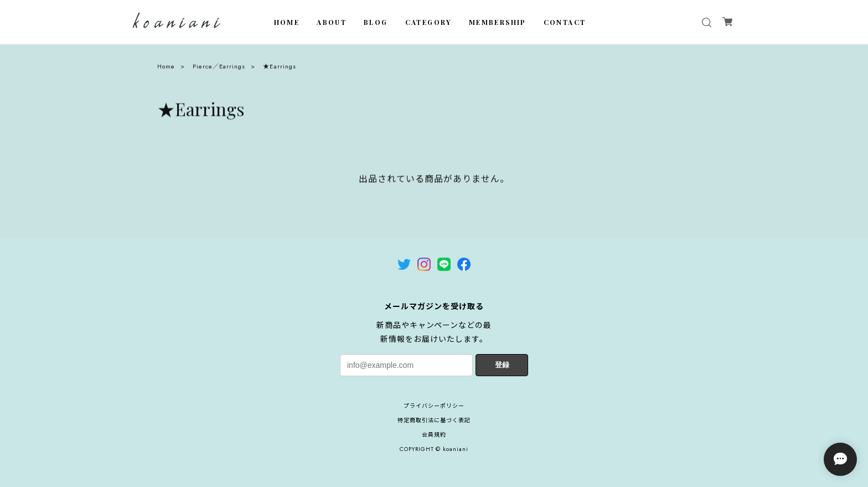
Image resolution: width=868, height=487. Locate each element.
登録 (502, 365)
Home (166, 69)
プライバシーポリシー (434, 406)
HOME (287, 22)
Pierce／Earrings (219, 69)
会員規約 (434, 435)
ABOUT (332, 22)
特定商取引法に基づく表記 (434, 420)
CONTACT (565, 22)
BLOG (376, 22)
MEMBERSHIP (498, 22)
